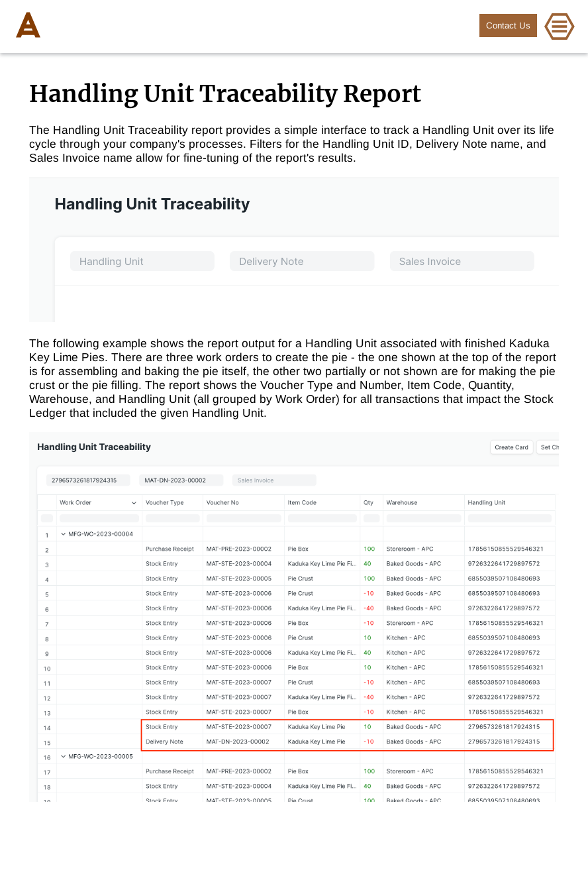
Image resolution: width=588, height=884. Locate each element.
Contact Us (508, 26)
